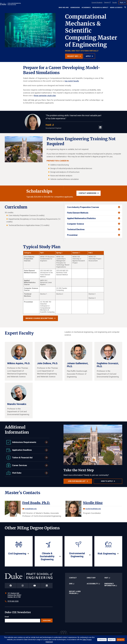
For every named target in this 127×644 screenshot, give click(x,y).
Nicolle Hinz (93, 503)
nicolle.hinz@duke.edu (93, 509)
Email (7, 617)
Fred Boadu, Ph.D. (36, 503)
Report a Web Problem (75, 592)
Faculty (115, 2)
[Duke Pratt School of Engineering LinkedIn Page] (47, 586)
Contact (73, 578)
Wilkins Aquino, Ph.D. (19, 363)
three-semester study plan (45, 96)
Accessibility (92, 584)
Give (71, 584)
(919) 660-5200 (13, 601)
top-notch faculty (72, 81)
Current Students (97, 2)
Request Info (73, 56)
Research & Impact (100, 7)
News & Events (116, 7)
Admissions (75, 7)
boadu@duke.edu (31, 509)
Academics (86, 7)
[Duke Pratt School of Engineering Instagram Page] (23, 586)
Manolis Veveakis (17, 404)
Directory (91, 578)
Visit (106, 578)
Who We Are (64, 7)
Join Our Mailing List (77, 481)
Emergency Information (110, 585)
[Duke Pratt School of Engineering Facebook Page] (11, 586)
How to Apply (107, 481)
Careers (106, 2)
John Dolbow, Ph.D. (47, 363)
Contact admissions (87, 193)
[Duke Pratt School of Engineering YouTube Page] (35, 586)
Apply (122, 2)
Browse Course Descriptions (39, 318)
